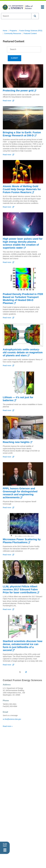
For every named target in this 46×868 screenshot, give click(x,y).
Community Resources (13, 34)
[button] (35, 16)
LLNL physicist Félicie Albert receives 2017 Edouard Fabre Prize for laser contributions (20, 589)
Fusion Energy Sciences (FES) (31, 31)
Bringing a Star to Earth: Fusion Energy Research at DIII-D (22, 134)
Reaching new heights (16, 442)
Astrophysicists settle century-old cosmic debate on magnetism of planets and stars (23, 352)
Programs (13, 31)
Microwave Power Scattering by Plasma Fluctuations (22, 541)
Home (5, 31)
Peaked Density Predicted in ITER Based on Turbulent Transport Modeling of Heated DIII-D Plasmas (23, 299)
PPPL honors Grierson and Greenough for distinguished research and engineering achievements (20, 493)
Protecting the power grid (18, 90)
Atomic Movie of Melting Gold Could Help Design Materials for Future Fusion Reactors (22, 189)
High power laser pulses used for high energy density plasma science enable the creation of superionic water (23, 243)
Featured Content (30, 34)
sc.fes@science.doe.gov (12, 719)
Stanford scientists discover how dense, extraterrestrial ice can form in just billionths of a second (23, 646)
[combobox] (16, 16)
